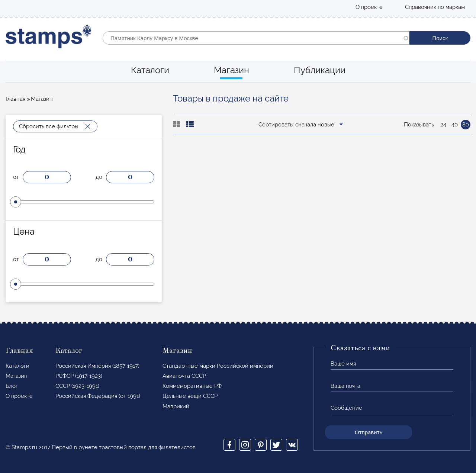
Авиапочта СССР (184, 376)
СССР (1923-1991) (77, 386)
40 (455, 125)
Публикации (320, 70)
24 (443, 125)
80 (466, 125)
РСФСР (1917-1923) (79, 376)
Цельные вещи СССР (190, 396)
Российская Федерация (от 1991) (98, 396)
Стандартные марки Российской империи (218, 366)
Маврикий (176, 406)
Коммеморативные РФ (192, 386)
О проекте (369, 7)
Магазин (231, 70)
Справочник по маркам (435, 7)
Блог (12, 386)
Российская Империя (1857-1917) (97, 366)
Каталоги (150, 70)
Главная (15, 99)
